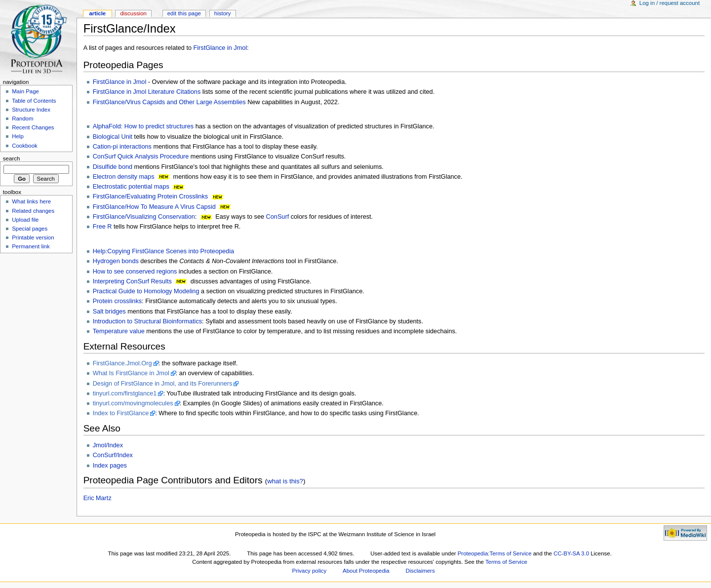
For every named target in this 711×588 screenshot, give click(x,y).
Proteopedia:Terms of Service (495, 553)
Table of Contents (34, 101)
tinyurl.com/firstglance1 (125, 393)
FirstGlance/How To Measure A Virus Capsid (154, 207)
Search (12, 158)
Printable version (33, 237)
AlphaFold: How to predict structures (143, 126)
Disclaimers (420, 571)
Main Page (25, 91)
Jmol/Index (108, 445)
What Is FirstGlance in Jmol (131, 373)
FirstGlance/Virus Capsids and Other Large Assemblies (169, 102)
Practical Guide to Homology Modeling (146, 291)
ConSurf (278, 217)
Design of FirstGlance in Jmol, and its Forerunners (163, 384)
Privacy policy (309, 571)
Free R (102, 227)
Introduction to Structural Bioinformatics (147, 321)
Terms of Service (506, 562)
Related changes (33, 211)
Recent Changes (33, 127)
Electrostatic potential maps (131, 187)
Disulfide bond (113, 167)
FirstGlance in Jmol (220, 48)
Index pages (110, 466)
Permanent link (31, 246)
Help (18, 136)
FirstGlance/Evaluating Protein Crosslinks (150, 196)
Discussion (133, 13)
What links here (31, 201)
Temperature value (119, 331)
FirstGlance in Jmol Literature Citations (147, 92)
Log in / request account (670, 3)
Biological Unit (113, 137)
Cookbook (25, 146)
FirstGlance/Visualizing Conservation (144, 217)
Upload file (25, 220)
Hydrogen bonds (116, 261)
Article (97, 13)
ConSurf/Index (113, 455)
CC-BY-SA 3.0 (571, 553)
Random (22, 118)
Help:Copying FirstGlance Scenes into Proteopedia (163, 251)
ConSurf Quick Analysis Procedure (141, 157)
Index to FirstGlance (121, 413)
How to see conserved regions (135, 272)
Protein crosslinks (117, 301)
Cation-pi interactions (122, 147)
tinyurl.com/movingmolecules (133, 403)
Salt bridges (109, 312)
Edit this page (184, 13)
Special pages (30, 229)
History (223, 13)
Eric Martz (98, 498)
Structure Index (31, 110)
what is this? (285, 481)
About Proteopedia (366, 571)
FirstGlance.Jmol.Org (122, 363)
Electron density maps (124, 177)
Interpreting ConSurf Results (132, 281)
